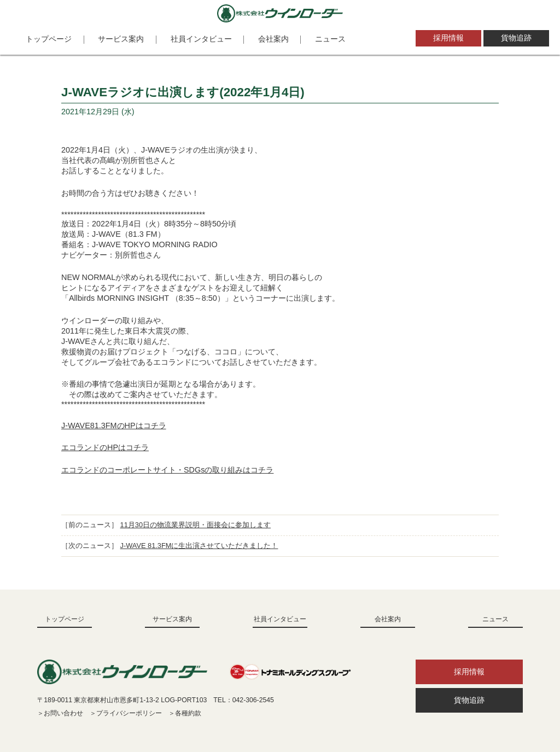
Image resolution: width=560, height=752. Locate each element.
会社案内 (273, 39)
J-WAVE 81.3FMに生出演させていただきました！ (199, 546)
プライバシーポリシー (129, 713)
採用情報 (448, 38)
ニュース (330, 39)
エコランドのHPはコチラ (105, 447)
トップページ (49, 39)
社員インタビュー (201, 39)
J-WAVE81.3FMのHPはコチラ (114, 425)
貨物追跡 (516, 38)
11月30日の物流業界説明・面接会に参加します (196, 525)
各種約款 (188, 713)
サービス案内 (121, 39)
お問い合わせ (63, 713)
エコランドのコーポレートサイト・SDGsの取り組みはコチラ (167, 470)
